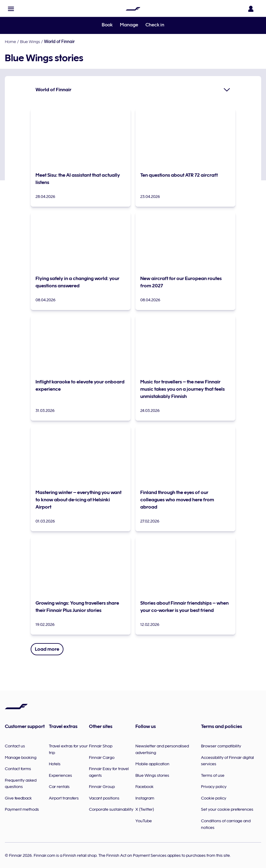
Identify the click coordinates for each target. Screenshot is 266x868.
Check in (155, 25)
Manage (129, 25)
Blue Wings (30, 42)
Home (10, 42)
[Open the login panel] (252, 9)
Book (107, 25)
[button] (11, 9)
